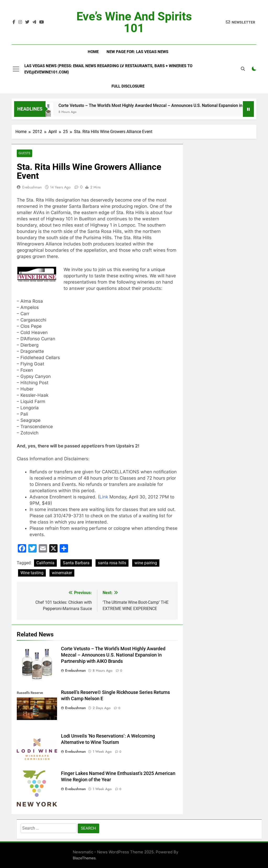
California (45, 563)
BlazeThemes (84, 858)
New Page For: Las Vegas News (137, 52)
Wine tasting (32, 573)
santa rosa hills (112, 563)
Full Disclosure (128, 86)
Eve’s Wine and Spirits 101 (134, 22)
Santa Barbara (76, 563)
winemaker (62, 573)
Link (104, 497)
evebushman (32, 187)
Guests (24, 153)
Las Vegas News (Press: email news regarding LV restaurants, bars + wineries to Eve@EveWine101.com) (108, 69)
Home (93, 52)
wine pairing (146, 563)
